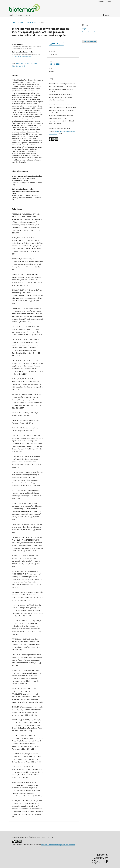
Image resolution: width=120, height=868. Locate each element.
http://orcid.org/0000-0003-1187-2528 (23, 56)
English (85, 29)
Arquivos (19, 15)
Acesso (109, 2)
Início (14, 22)
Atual (11, 15)
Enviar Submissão (90, 42)
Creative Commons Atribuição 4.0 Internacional (58, 845)
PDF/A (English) (57, 44)
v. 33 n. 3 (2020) (32, 22)
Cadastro (101, 2)
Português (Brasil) (89, 32)
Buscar (106, 15)
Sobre (28, 15)
